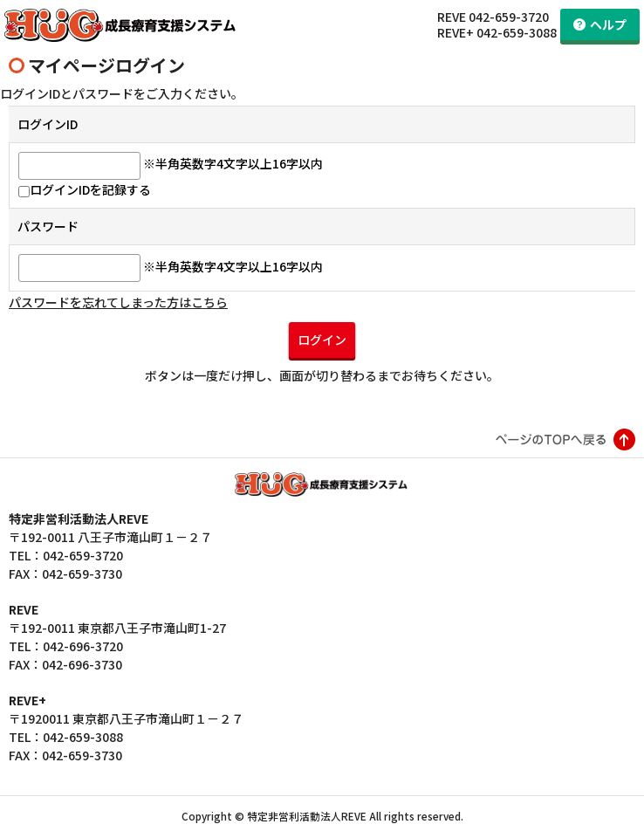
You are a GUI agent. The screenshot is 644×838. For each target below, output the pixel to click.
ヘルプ (608, 24)
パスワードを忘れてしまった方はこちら (118, 305)
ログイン (322, 342)
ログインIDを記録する (85, 192)
